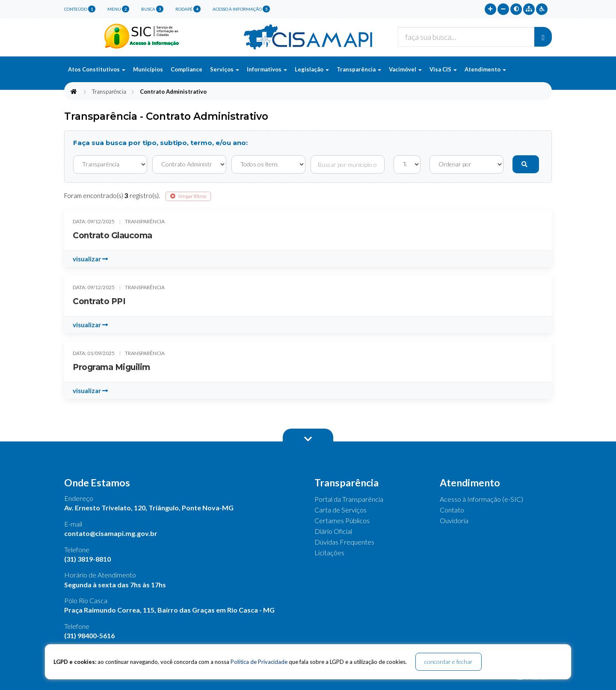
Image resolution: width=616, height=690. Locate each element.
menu (118, 9)
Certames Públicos (342, 520)
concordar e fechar (449, 662)
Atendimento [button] (485, 69)
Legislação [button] (312, 69)
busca (152, 9)
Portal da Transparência (349, 499)
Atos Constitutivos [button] (97, 69)
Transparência (109, 92)
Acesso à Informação (241, 9)
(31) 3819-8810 (87, 559)
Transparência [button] (359, 69)
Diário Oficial (333, 531)
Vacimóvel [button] (405, 69)
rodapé (188, 9)
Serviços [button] (225, 69)
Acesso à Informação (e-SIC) (481, 499)
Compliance (187, 69)
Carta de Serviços (341, 510)
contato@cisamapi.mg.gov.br (111, 533)
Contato (452, 510)
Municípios (148, 69)
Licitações (329, 552)
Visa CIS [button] (443, 69)
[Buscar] (543, 37)
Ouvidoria (454, 520)
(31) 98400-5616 (89, 635)
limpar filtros (188, 196)
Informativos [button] (267, 69)
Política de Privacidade (259, 662)
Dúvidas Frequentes (344, 542)
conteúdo (80, 9)
